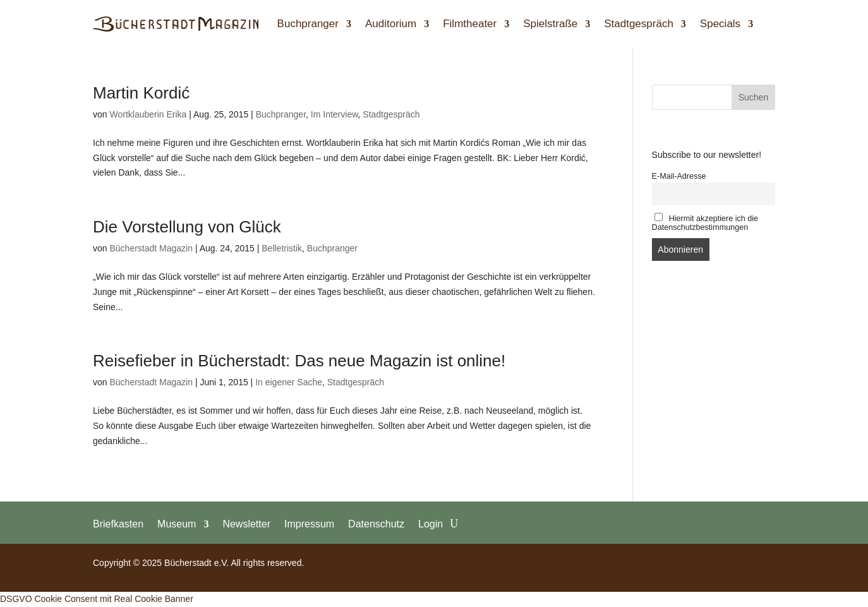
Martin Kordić (141, 93)
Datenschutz (376, 524)
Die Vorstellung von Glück (187, 227)
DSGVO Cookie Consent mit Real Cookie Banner (97, 599)
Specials (720, 24)
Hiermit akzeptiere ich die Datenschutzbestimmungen (705, 222)
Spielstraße (550, 24)
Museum (177, 524)
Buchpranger (308, 24)
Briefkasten (118, 524)
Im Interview (335, 114)
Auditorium (391, 24)
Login (431, 524)
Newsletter (246, 524)
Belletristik (282, 248)
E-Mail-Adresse (679, 176)
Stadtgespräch (639, 24)
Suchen (753, 97)
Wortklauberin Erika (148, 114)
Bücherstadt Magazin (151, 248)
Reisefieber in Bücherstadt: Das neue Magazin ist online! (299, 361)
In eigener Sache (289, 382)
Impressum (309, 524)
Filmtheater (470, 24)
